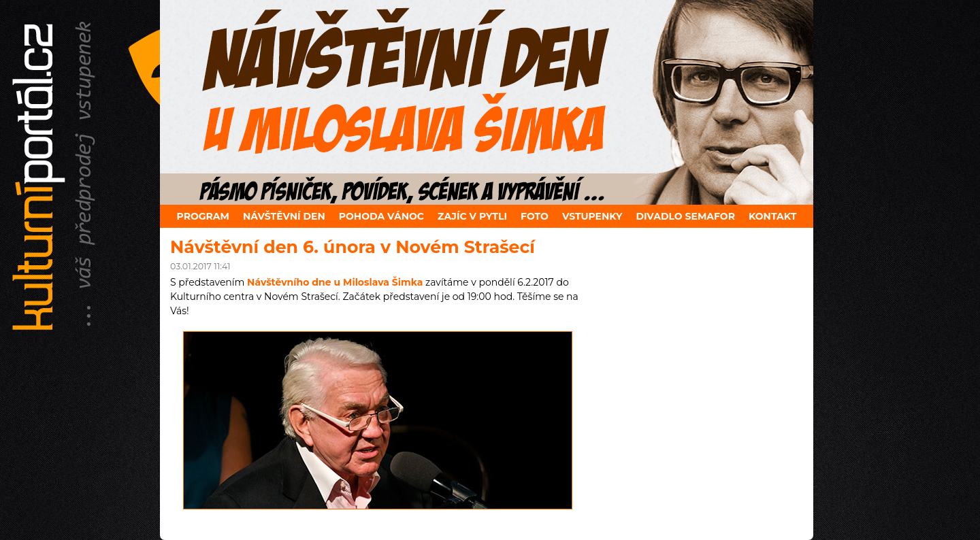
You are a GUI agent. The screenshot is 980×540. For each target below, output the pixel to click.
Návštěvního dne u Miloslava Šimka (335, 282)
